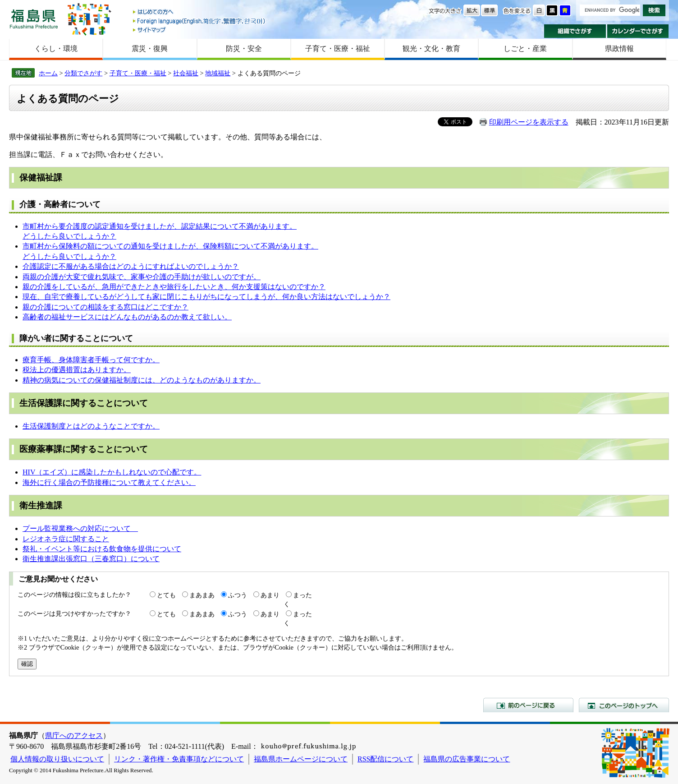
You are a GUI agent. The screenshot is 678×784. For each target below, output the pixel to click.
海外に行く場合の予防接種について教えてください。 (109, 482)
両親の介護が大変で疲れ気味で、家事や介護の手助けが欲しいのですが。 (142, 277)
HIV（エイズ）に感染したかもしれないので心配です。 (112, 472)
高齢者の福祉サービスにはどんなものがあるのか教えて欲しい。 (127, 317)
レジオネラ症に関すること (66, 539)
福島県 (34, 19)
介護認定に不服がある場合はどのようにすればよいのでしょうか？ (131, 266)
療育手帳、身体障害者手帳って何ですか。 (91, 360)
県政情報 (619, 48)
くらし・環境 (56, 48)
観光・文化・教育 (431, 48)
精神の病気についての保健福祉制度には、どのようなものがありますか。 (142, 380)
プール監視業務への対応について (80, 528)
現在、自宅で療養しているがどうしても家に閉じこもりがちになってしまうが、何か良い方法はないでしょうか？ (206, 297)
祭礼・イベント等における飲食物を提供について (102, 549)
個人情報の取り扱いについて (57, 759)
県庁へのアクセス (74, 736)
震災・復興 (150, 48)
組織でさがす (575, 31)
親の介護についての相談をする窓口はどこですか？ (105, 307)
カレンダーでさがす (638, 31)
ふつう (238, 595)
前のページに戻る (528, 705)
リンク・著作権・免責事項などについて (179, 759)
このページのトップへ (624, 705)
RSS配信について (385, 759)
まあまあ (202, 595)
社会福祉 (186, 73)
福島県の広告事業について (467, 759)
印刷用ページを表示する (529, 122)
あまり (270, 595)
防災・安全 (244, 48)
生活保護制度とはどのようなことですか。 (91, 426)
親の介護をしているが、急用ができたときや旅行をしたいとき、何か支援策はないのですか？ (174, 287)
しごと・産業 (525, 48)
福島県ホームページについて (301, 759)
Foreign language (200, 21)
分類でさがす (83, 73)
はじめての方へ (200, 12)
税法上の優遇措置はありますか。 (77, 370)
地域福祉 (218, 73)
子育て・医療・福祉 (338, 48)
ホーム (48, 73)
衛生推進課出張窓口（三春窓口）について (91, 559)
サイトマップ (200, 30)
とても (166, 595)
